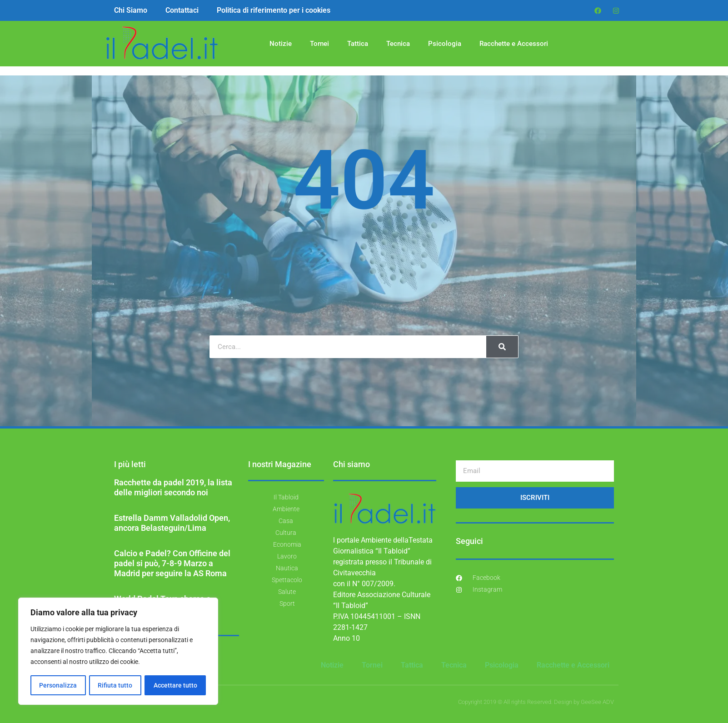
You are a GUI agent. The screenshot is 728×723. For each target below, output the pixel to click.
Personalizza (58, 685)
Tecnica (398, 44)
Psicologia (445, 44)
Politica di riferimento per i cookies (274, 10)
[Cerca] (502, 347)
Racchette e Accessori (514, 44)
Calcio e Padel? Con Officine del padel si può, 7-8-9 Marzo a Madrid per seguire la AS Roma (172, 563)
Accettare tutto (175, 685)
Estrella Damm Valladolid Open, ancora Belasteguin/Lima (172, 523)
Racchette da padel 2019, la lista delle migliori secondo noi (173, 487)
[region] (118, 652)
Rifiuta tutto (115, 685)
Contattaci (182, 10)
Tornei (319, 44)
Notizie (281, 44)
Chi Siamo (131, 10)
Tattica (358, 44)
